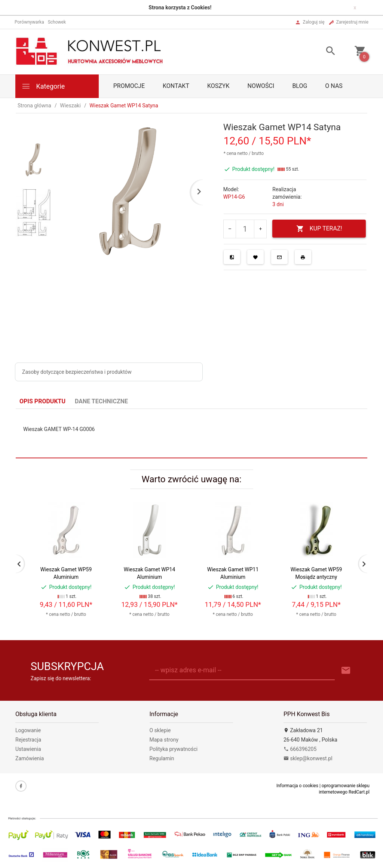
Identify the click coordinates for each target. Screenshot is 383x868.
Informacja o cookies (297, 786)
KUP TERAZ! (319, 229)
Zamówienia (30, 758)
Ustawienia (28, 749)
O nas (334, 86)
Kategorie (43, 86)
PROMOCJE (129, 86)
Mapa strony (164, 740)
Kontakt (176, 86)
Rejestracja (28, 740)
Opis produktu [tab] (42, 401)
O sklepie (160, 730)
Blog (300, 86)
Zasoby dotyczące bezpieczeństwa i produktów (77, 372)
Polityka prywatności (174, 749)
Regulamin (162, 758)
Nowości (261, 86)
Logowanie (28, 730)
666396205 (300, 749)
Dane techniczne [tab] (101, 401)
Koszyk (218, 86)
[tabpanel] (191, 434)
